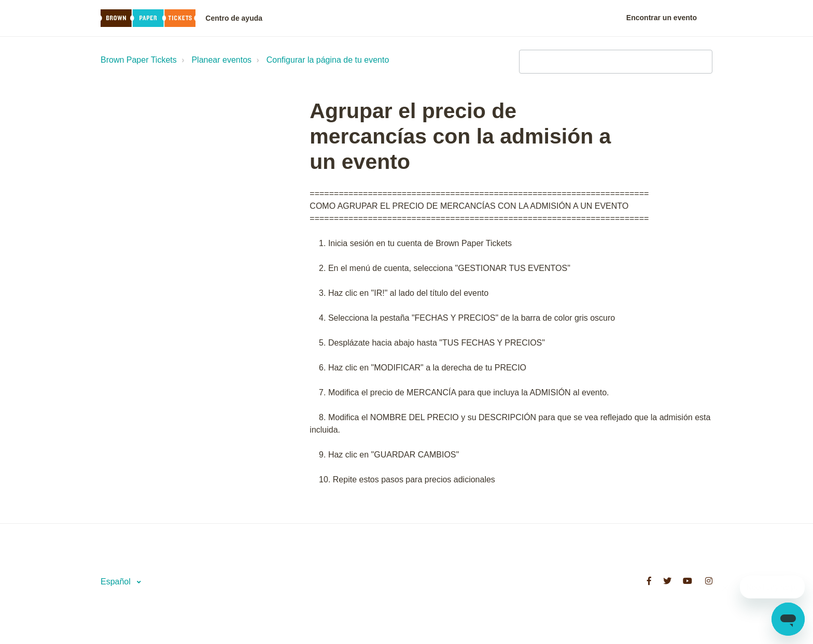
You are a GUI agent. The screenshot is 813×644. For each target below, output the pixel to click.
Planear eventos (221, 60)
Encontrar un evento (662, 18)
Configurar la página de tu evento (328, 60)
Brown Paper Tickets (139, 60)
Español (117, 582)
